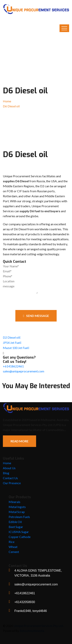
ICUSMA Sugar (19, 532)
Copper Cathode (20, 537)
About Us (9, 468)
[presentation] (25, 301)
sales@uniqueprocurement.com (24, 371)
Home (7, 101)
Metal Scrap (17, 512)
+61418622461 (13, 366)
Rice (12, 542)
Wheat (13, 547)
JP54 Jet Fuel (12, 343)
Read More (19, 441)
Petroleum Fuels (19, 517)
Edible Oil (15, 522)
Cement (14, 552)
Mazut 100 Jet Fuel (16, 348)
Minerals (14, 502)
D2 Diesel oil (12, 337)
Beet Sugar (16, 527)
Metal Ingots (17, 507)
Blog (6, 473)
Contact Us (10, 478)
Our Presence (12, 483)
